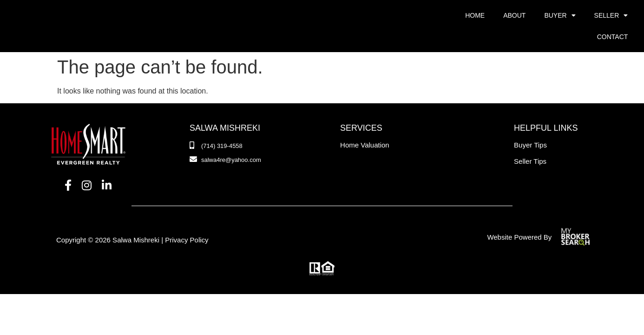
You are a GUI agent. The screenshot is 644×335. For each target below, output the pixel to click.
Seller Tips (530, 140)
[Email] (225, 139)
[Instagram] (87, 164)
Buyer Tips (530, 124)
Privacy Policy (187, 218)
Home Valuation (365, 124)
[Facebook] (68, 164)
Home (475, 15)
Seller (611, 15)
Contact (613, 37)
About (514, 15)
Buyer (560, 15)
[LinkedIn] (107, 164)
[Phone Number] (216, 125)
